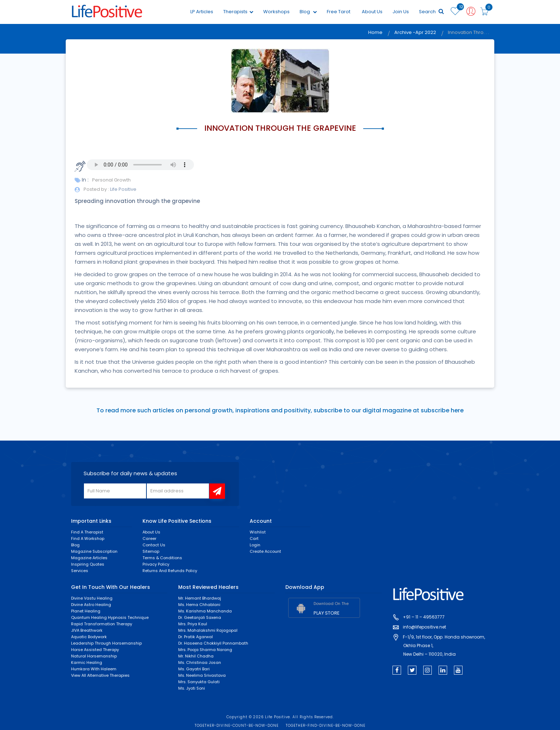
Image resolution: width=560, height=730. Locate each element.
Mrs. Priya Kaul (193, 624)
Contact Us (154, 545)
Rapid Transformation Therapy (102, 624)
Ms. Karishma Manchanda (205, 611)
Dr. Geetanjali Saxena (200, 617)
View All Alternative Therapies (100, 675)
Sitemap (151, 551)
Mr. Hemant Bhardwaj (200, 598)
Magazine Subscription (94, 551)
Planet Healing (86, 611)
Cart (254, 538)
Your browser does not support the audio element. (140, 165)
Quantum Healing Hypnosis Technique (110, 617)
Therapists (238, 12)
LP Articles (202, 12)
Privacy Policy (156, 564)
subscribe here (442, 410)
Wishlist (258, 532)
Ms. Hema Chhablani (199, 605)
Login (255, 545)
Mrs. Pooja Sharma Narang (205, 650)
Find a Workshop (88, 538)
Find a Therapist (87, 532)
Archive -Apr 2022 (415, 32)
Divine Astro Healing (91, 605)
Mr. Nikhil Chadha (196, 656)
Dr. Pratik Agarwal (196, 637)
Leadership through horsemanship (106, 643)
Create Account (265, 551)
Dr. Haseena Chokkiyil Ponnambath (213, 643)
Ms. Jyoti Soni (192, 688)
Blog (308, 12)
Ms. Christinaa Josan (200, 662)
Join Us (401, 12)
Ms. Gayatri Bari (194, 669)
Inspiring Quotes (88, 564)
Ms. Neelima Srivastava (202, 675)
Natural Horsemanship (94, 656)
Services (80, 571)
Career (149, 538)
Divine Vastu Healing (92, 598)
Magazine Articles (89, 558)
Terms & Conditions (162, 558)
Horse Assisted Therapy (95, 650)
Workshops (276, 12)
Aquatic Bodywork (89, 637)
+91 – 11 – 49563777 (424, 617)
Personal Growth (111, 180)
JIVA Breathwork (87, 630)
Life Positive (123, 189)
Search (431, 12)
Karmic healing (87, 662)
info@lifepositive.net (424, 627)
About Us (372, 12)
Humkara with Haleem (94, 669)
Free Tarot (339, 12)
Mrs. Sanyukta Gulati (199, 682)
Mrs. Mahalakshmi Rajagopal (208, 630)
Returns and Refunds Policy (170, 571)
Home (375, 32)
